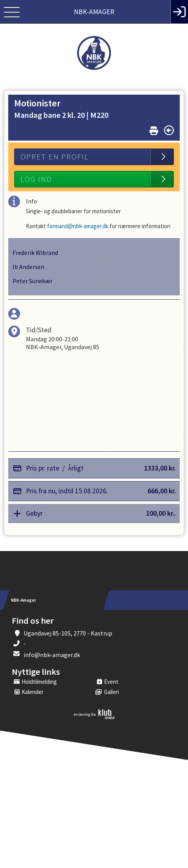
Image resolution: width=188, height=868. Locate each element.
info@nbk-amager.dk (52, 655)
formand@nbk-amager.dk (77, 226)
